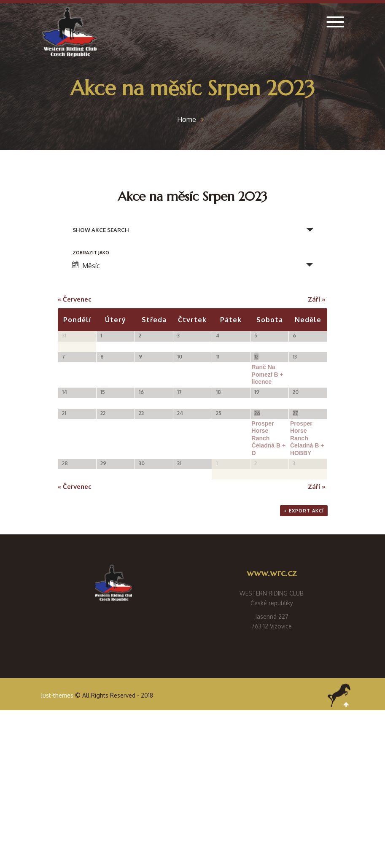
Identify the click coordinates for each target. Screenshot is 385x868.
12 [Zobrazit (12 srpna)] (256, 397)
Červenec (75, 299)
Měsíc (86, 266)
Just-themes (57, 853)
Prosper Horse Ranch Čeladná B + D (269, 545)
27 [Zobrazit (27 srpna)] (295, 519)
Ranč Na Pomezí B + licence (268, 415)
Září (317, 299)
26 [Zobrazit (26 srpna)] (257, 519)
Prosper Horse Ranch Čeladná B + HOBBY (307, 545)
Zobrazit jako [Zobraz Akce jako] (91, 253)
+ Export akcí (304, 669)
